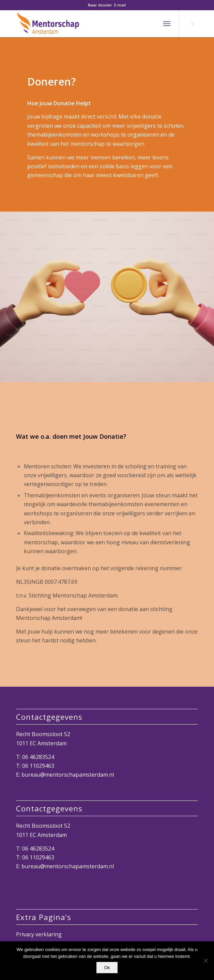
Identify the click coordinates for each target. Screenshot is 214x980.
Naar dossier (100, 5)
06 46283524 (38, 757)
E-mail (120, 5)
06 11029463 (38, 766)
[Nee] (205, 961)
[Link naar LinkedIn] (193, 24)
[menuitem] (167, 24)
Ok (107, 968)
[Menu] (167, 24)
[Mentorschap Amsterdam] (89, 24)
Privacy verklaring (39, 934)
